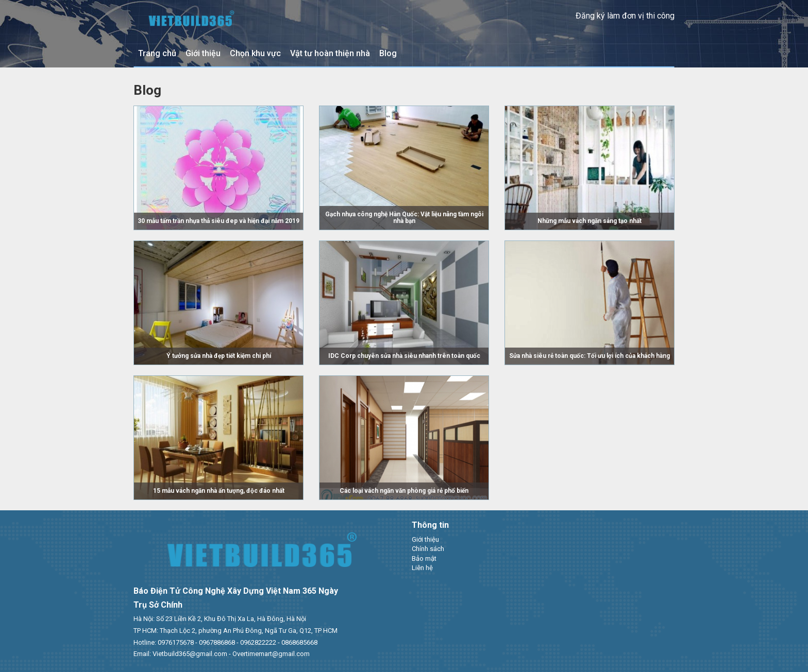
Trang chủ (157, 53)
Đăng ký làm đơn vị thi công (625, 16)
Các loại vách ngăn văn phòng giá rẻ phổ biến (404, 491)
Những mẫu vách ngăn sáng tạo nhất (590, 221)
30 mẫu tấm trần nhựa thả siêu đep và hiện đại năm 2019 (218, 221)
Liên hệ (422, 568)
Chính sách (428, 549)
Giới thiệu (203, 53)
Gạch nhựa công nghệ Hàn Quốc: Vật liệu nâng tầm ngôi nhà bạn (404, 218)
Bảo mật (424, 558)
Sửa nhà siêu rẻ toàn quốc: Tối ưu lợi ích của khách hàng (590, 356)
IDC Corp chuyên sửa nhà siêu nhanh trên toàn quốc (404, 356)
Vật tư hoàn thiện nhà (330, 53)
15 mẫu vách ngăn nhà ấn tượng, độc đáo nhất (219, 491)
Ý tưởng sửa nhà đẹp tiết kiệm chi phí (219, 356)
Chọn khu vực (255, 53)
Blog (388, 53)
